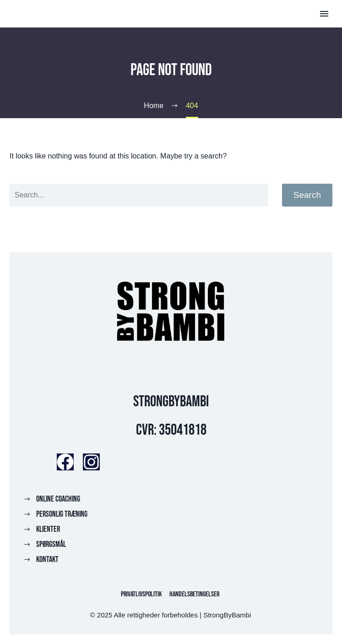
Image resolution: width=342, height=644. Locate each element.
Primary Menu (324, 14)
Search (307, 195)
